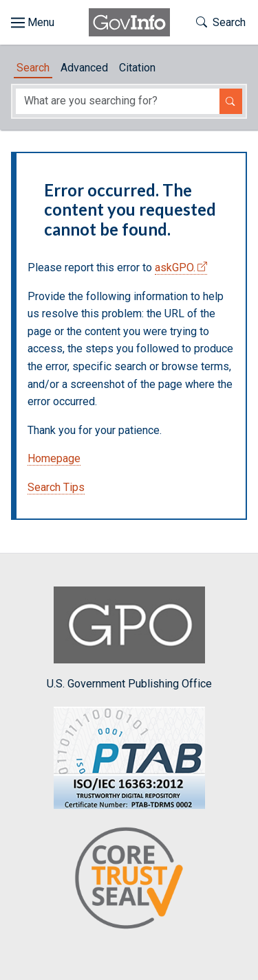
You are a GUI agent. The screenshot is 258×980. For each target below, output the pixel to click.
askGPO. (175, 267)
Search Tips (56, 487)
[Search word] (118, 101)
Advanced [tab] (84, 68)
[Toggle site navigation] (33, 23)
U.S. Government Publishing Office (129, 638)
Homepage (54, 458)
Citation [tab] (137, 68)
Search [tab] (33, 68)
